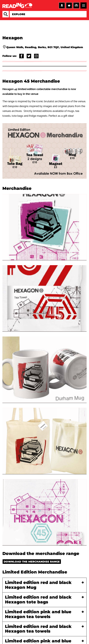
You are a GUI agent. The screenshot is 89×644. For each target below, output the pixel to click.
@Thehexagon (29, 56)
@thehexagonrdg (36, 56)
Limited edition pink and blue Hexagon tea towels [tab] (38, 614)
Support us (76, 5)
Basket (69, 5)
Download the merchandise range (32, 562)
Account (62, 5)
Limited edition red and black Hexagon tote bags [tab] (38, 600)
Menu (84, 5)
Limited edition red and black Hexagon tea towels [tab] (38, 629)
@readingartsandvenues (22, 56)
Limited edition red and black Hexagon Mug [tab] (38, 585)
